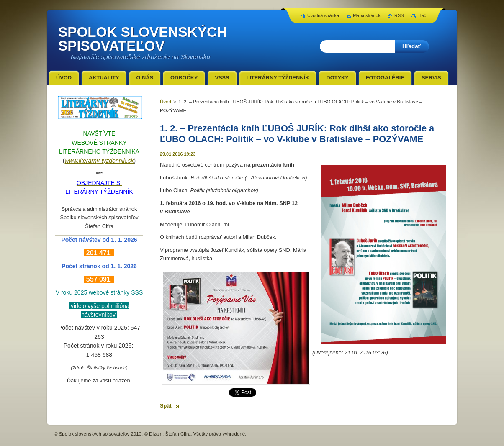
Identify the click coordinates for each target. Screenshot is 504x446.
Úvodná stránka (323, 15)
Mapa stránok (367, 15)
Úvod (166, 102)
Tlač (422, 15)
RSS (399, 15)
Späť (166, 406)
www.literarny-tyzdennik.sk (99, 161)
